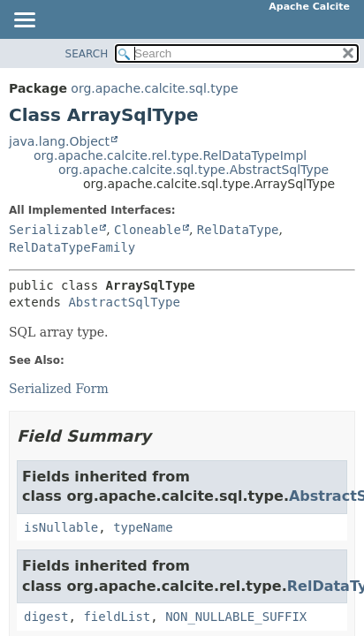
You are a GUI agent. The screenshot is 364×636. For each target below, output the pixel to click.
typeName (143, 527)
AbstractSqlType (124, 302)
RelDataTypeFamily (72, 247)
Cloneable (148, 230)
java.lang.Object (59, 141)
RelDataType (238, 230)
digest (46, 617)
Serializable (53, 230)
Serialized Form (59, 389)
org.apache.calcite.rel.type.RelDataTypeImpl (170, 155)
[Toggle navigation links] (24, 21)
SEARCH (87, 54)
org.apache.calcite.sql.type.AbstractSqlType (193, 170)
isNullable (61, 527)
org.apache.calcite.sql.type (154, 88)
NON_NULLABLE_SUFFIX (236, 617)
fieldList (117, 617)
